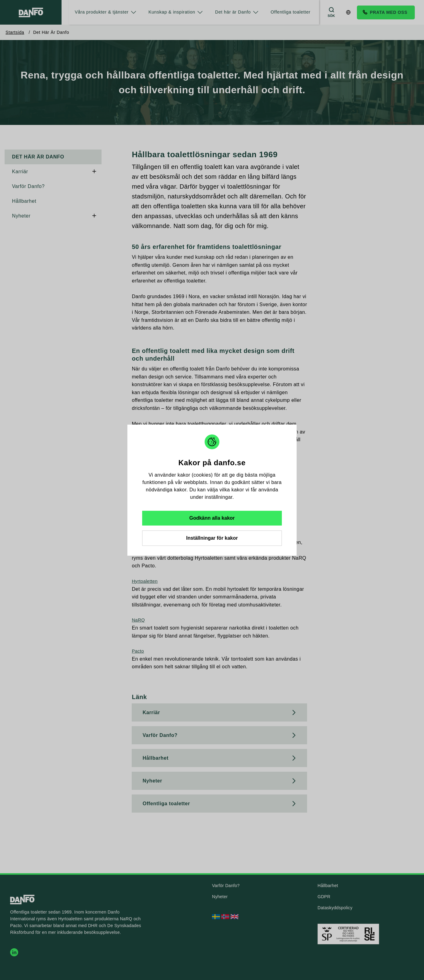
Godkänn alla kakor (212, 518)
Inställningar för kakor (212, 538)
